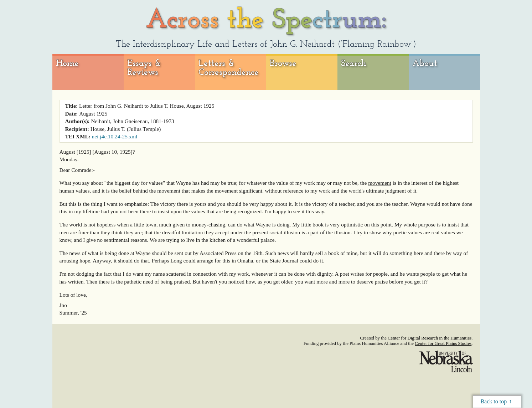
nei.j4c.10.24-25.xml (115, 136)
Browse (283, 64)
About (425, 64)
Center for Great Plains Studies (443, 343)
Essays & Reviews (144, 68)
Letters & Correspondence (229, 68)
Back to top (494, 401)
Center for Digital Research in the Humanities (430, 338)
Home (67, 64)
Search (354, 64)
